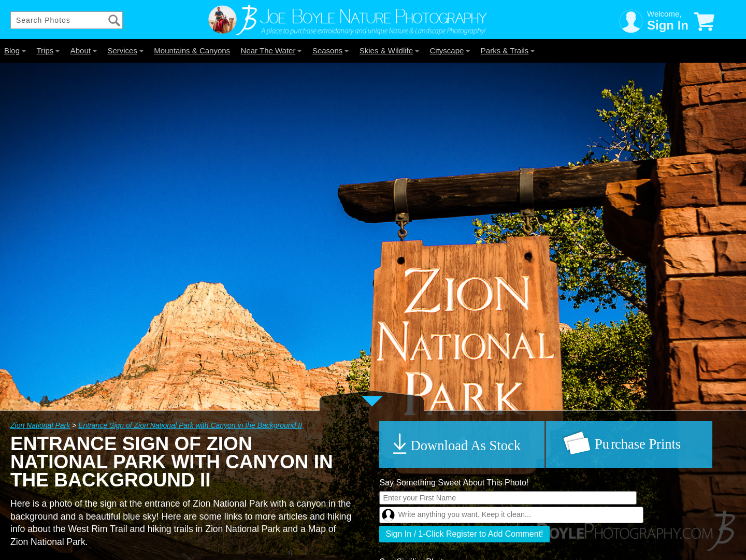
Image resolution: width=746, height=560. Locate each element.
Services (125, 51)
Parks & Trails (508, 51)
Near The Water (271, 51)
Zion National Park (40, 425)
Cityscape (450, 51)
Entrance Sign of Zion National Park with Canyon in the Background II (190, 425)
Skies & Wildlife (389, 51)
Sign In (668, 25)
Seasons (331, 51)
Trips (48, 51)
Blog (15, 51)
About (84, 51)
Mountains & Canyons (192, 51)
